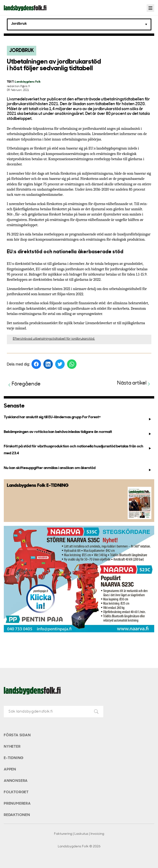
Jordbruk (22, 51)
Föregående (24, 384)
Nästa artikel (134, 383)
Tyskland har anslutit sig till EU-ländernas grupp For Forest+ (78, 418)
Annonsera (16, 781)
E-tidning (14, 758)
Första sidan (17, 735)
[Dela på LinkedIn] (48, 364)
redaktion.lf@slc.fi (18, 87)
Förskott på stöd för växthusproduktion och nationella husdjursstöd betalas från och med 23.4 (78, 450)
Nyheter (12, 747)
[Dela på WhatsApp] (72, 364)
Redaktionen (17, 815)
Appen (10, 769)
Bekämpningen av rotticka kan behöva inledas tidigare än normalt (78, 433)
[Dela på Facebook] (36, 364)
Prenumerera (17, 804)
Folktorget (16, 792)
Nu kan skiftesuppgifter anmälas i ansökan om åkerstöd (78, 469)
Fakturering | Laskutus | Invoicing (79, 834)
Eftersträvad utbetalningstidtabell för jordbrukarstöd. (54, 339)
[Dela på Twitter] (60, 364)
